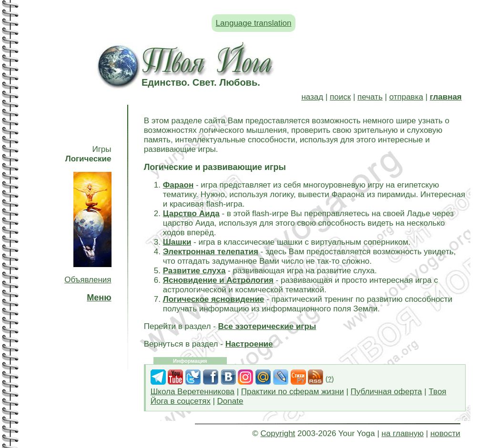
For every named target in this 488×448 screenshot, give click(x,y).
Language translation (254, 23)
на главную (403, 433)
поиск (340, 97)
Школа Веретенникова (193, 392)
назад (312, 97)
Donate (230, 401)
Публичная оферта (386, 392)
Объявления (88, 280)
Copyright (278, 433)
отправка (406, 97)
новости (445, 433)
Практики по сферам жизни (293, 392)
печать (370, 97)
